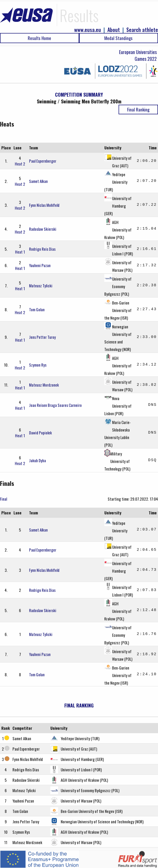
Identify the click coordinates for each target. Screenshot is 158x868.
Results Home (39, 38)
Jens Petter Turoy (42, 337)
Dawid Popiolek (40, 433)
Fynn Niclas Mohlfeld (44, 205)
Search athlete (142, 30)
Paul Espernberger (43, 161)
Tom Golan (37, 309)
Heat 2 (20, 164)
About (114, 30)
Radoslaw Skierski (43, 229)
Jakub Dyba (37, 460)
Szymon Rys (38, 365)
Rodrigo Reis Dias (42, 249)
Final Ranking (138, 110)
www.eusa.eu (88, 30)
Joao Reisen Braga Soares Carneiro (55, 405)
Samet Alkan (38, 181)
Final (4, 499)
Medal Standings (118, 38)
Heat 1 (20, 252)
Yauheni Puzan (40, 265)
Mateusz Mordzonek (44, 385)
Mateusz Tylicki (41, 286)
